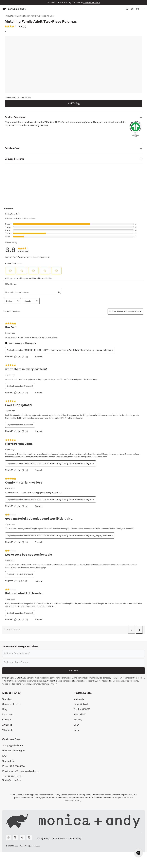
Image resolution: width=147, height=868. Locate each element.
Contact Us (8, 761)
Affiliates (7, 725)
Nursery (78, 720)
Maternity (79, 699)
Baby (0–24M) (81, 704)
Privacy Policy (43, 839)
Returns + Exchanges (14, 751)
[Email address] (73, 653)
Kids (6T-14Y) (80, 715)
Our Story (7, 699)
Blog (5, 709)
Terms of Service (59, 839)
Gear (76, 725)
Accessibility (75, 839)
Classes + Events (11, 704)
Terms (45, 684)
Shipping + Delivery (13, 745)
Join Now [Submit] (73, 671)
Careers (6, 720)
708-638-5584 (17, 766)
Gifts (76, 730)
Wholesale (8, 730)
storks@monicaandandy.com (25, 771)
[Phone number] (73, 662)
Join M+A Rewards (91, 2)
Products (9, 16)
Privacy (53, 684)
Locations (8, 715)
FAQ (4, 756)
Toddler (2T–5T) (82, 709)
